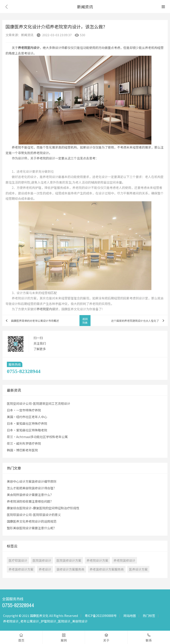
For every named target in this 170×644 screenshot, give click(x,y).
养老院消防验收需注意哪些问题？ (30, 501)
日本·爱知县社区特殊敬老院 (27, 430)
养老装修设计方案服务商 (107, 569)
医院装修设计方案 (69, 560)
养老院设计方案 (97, 560)
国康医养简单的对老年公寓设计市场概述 (35, 321)
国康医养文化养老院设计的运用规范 (32, 521)
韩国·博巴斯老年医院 (22, 450)
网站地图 (130, 616)
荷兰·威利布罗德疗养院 (24, 443)
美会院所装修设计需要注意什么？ (30, 495)
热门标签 (149, 616)
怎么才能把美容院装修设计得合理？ (32, 488)
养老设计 (45, 569)
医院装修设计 (42, 560)
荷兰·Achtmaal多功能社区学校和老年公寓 (37, 437)
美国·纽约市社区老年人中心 (27, 417)
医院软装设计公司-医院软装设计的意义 (34, 515)
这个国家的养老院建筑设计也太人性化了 (135, 321)
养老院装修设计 (124, 560)
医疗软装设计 (18, 560)
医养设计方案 (138, 569)
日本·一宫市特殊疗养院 (24, 410)
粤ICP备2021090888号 (101, 616)
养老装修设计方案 (21, 569)
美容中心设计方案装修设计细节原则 (32, 481)
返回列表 (85, 321)
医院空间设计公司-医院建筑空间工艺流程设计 (39, 403)
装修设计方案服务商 (70, 569)
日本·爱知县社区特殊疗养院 (27, 423)
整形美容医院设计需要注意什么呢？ (32, 528)
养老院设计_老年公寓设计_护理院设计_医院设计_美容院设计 (45, 621)
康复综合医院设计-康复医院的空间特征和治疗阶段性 (43, 508)
